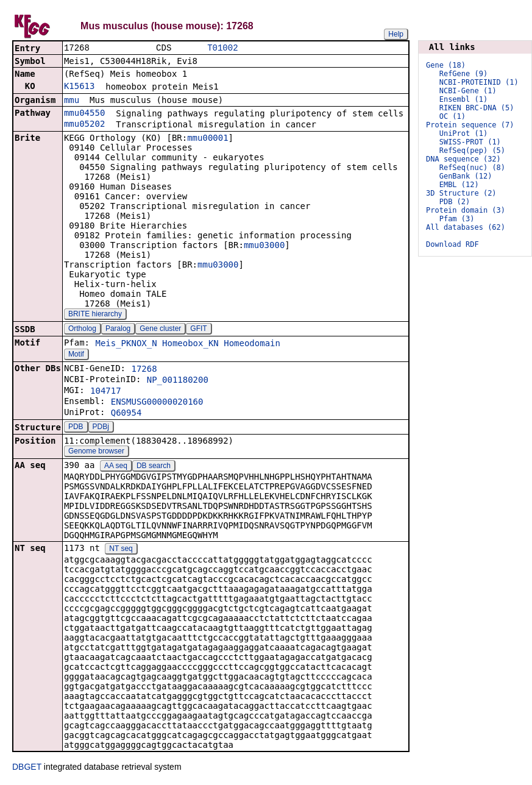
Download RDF (452, 244)
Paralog (118, 330)
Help (396, 34)
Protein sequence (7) (470, 125)
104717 (106, 392)
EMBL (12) (459, 185)
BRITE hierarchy (95, 315)
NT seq (121, 550)
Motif (76, 355)
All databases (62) (466, 227)
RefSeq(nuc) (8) (472, 168)
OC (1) (452, 116)
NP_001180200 (178, 381)
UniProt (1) (463, 133)
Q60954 (126, 414)
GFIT (198, 330)
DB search (154, 467)
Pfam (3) (457, 219)
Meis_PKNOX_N (126, 344)
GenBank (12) (466, 176)
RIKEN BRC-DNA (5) (477, 108)
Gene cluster (160, 330)
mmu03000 (264, 246)
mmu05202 (84, 125)
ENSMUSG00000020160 (157, 403)
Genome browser (96, 452)
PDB (76, 428)
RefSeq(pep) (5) (472, 151)
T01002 (222, 48)
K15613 (80, 87)
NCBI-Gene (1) (468, 91)
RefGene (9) (463, 74)
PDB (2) (455, 202)
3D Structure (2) (461, 193)
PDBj (101, 428)
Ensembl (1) (463, 99)
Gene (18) (446, 65)
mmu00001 (207, 139)
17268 (144, 370)
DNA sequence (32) (463, 159)
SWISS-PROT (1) (470, 142)
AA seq (116, 467)
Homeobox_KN (190, 344)
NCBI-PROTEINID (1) (479, 82)
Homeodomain (252, 344)
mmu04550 (84, 114)
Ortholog (82, 330)
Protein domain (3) (466, 210)
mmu (72, 101)
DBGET (27, 768)
